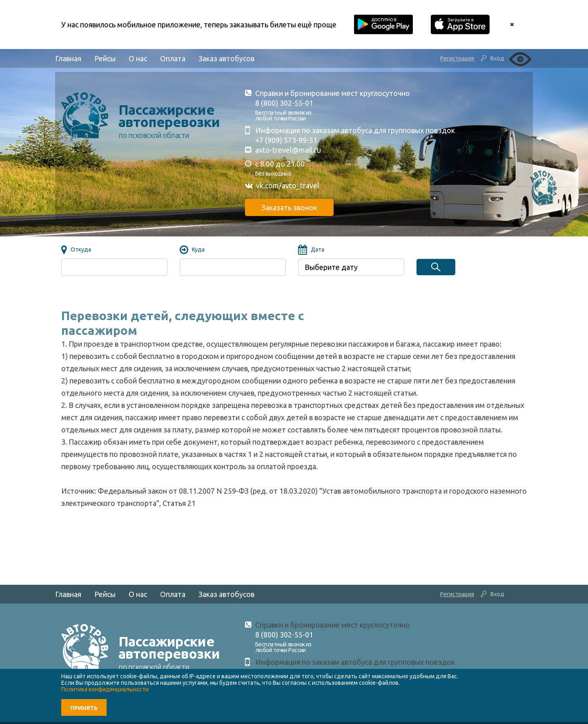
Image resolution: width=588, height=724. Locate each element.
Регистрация (457, 58)
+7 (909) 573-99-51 (286, 140)
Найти (436, 267)
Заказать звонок (289, 207)
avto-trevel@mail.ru (288, 150)
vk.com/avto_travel (288, 185)
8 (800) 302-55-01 (284, 103)
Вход (497, 58)
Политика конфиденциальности (105, 689)
